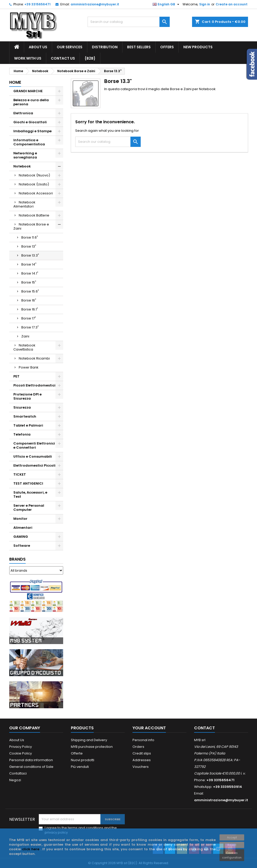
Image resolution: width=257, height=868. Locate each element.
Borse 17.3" (30, 327)
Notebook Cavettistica (24, 347)
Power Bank (29, 367)
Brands (17, 559)
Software (22, 546)
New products (198, 47)
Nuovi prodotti (83, 760)
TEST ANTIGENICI (28, 483)
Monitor (20, 519)
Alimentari (23, 528)
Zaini (25, 336)
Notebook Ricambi (34, 358)
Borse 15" (29, 282)
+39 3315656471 (37, 4)
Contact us (63, 58)
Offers (167, 47)
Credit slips (142, 753)
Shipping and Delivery (89, 740)
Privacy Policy (21, 747)
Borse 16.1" (30, 309)
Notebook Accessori (36, 193)
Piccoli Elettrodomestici (34, 385)
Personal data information (31, 760)
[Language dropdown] (166, 4)
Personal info (143, 740)
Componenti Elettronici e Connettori (34, 445)
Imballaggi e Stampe (32, 131)
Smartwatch (25, 416)
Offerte (77, 753)
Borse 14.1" (30, 273)
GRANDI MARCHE (28, 91)
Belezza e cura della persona (31, 102)
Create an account (232, 4)
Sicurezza (22, 407)
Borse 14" (29, 264)
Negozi (15, 780)
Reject (232, 845)
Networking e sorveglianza (25, 155)
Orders (138, 747)
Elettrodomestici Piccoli (34, 465)
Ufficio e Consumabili (33, 456)
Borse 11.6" (30, 237)
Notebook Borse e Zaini (31, 226)
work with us (28, 58)
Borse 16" (29, 300)
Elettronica (23, 113)
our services (70, 47)
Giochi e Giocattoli (30, 122)
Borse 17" (29, 318)
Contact (204, 728)
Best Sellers (139, 47)
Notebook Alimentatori (24, 204)
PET (16, 376)
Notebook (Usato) (34, 184)
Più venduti (80, 767)
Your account (149, 728)
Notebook (22, 166)
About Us (38, 47)
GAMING (21, 537)
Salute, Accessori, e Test (30, 494)
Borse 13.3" (30, 255)
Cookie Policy (21, 753)
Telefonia (22, 434)
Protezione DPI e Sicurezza (27, 396)
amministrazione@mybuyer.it (95, 4)
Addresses (142, 760)
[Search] (129, 22)
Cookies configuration (232, 855)
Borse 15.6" (30, 291)
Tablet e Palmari (28, 425)
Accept (232, 837)
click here (31, 849)
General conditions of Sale (31, 767)
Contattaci (18, 773)
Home (15, 82)
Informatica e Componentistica (29, 142)
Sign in (205, 4)
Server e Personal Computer (29, 508)
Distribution (105, 47)
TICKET (20, 474)
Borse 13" (29, 246)
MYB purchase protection (92, 747)
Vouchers (141, 767)
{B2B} (90, 58)
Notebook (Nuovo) (34, 175)
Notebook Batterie (34, 215)
